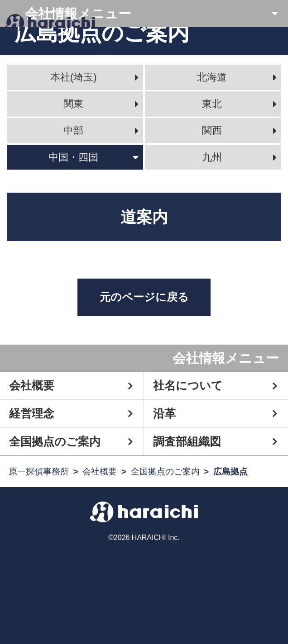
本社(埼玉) (74, 77)
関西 (212, 130)
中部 (73, 130)
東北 (212, 104)
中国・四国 (73, 157)
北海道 (212, 77)
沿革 (164, 413)
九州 (212, 157)
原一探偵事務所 (39, 471)
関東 (73, 104)
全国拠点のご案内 (55, 441)
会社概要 (32, 385)
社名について (188, 385)
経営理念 (32, 413)
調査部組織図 (187, 441)
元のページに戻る (144, 297)
